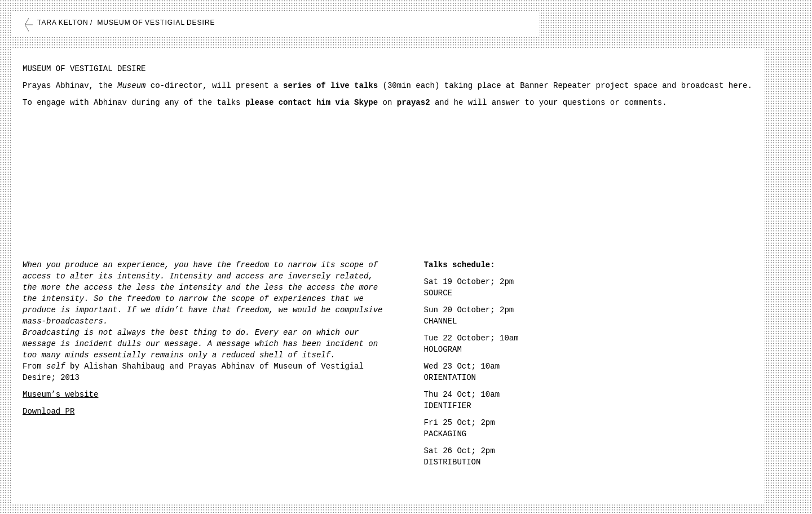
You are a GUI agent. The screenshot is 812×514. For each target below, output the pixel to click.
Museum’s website (60, 395)
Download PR (48, 411)
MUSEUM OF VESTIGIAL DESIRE (156, 23)
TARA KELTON (63, 23)
